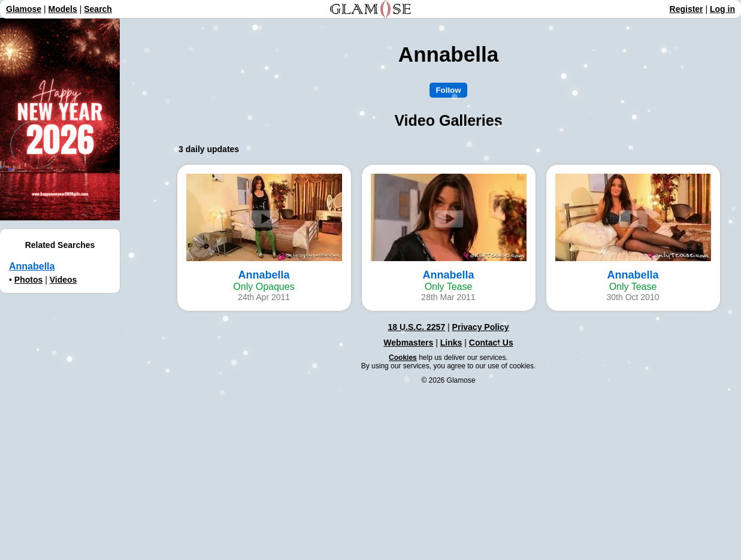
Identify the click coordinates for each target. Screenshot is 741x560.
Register (686, 9)
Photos (28, 280)
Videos (63, 280)
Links (451, 343)
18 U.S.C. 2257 (416, 327)
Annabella (32, 266)
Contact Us (491, 343)
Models (63, 9)
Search (98, 9)
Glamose (24, 9)
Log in (722, 9)
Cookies (403, 358)
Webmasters (408, 343)
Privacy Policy (481, 327)
